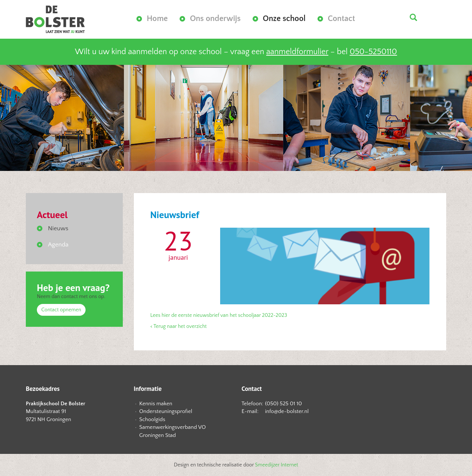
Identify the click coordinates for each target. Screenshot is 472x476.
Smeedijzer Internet (277, 465)
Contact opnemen (61, 310)
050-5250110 (373, 52)
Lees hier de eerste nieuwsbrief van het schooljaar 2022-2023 (219, 315)
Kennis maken (156, 404)
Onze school (284, 19)
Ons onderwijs (215, 19)
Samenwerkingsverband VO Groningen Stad (173, 431)
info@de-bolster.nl (287, 411)
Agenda (58, 245)
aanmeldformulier (297, 52)
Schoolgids (152, 419)
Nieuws (58, 228)
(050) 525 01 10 (284, 404)
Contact (341, 19)
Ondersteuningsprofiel (166, 411)
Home (157, 19)
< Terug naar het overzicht (179, 326)
